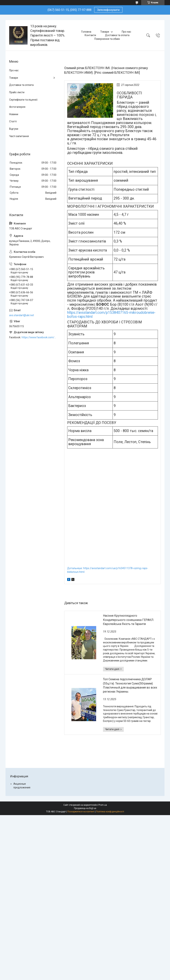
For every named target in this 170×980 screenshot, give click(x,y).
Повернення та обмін (107, 39)
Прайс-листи (17, 92)
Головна (86, 32)
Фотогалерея (17, 107)
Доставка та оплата (117, 35)
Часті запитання (19, 136)
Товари (105, 32)
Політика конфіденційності (110, 812)
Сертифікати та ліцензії (23, 100)
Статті (13, 121)
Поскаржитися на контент (81, 812)
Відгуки (14, 129)
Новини (14, 114)
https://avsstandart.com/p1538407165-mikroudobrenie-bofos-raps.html (111, 315)
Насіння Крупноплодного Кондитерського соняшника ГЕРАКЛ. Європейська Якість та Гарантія (129, 620)
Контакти (90, 35)
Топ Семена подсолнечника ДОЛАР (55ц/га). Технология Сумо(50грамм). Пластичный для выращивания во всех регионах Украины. (130, 685)
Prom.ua (103, 805)
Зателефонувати (108, 10)
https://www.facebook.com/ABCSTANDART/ (39, 337)
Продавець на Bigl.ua (85, 808)
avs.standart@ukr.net (22, 315)
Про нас (126, 32)
